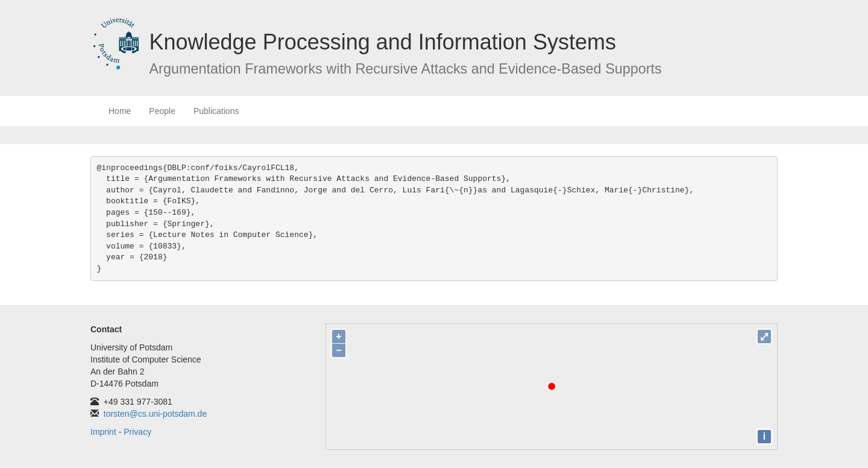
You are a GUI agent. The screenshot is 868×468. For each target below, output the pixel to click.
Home (120, 111)
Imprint (103, 432)
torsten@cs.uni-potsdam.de (155, 414)
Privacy (137, 432)
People (162, 111)
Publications (216, 111)
